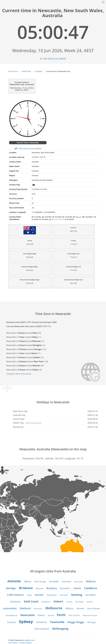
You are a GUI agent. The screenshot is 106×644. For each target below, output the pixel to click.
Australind (66, 582)
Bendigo (11, 588)
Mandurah (38, 609)
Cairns (77, 588)
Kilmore (90, 602)
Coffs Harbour (16, 595)
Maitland (25, 608)
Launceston (10, 608)
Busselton (65, 588)
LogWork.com (29, 640)
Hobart (58, 601)
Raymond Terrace (90, 615)
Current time (13, 71)
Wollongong (60, 628)
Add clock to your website (55, 59)
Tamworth (41, 622)
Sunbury (11, 622)
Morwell (80, 608)
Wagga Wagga (76, 622)
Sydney (26, 622)
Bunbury (52, 588)
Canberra (90, 588)
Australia (39, 71)
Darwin (39, 595)
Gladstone (15, 602)
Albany (28, 581)
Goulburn (46, 602)
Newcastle (27, 615)
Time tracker (13, 643)
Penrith (51, 615)
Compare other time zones (19, 374)
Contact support (26, 643)
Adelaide (14, 581)
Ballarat (91, 581)
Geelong (77, 595)
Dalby (29, 595)
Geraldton (91, 595)
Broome (40, 588)
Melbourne (54, 608)
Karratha (79, 602)
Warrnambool (42, 629)
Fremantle (64, 595)
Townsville (57, 622)
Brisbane (26, 588)
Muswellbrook (11, 615)
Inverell (69, 602)
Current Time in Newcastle (28, 143)
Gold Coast (31, 601)
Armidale (54, 581)
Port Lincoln (74, 615)
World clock (26, 71)
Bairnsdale (79, 582)
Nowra (41, 615)
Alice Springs (40, 582)
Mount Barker (94, 608)
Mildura (70, 608)
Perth (61, 615)
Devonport (52, 595)
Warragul (92, 622)
